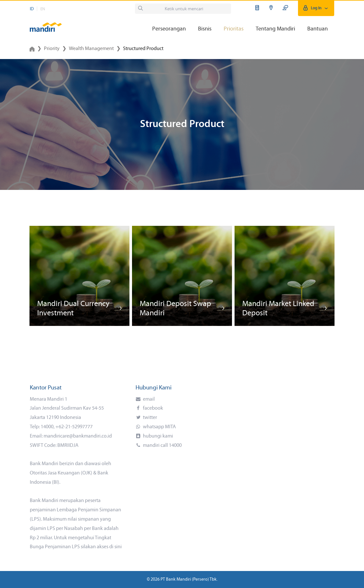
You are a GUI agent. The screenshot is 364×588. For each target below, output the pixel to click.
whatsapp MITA (159, 427)
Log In (316, 8)
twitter (149, 418)
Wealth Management (91, 49)
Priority (52, 49)
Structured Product (143, 49)
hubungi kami (157, 436)
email (148, 399)
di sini (116, 547)
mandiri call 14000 (162, 446)
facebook (153, 408)
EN (43, 9)
